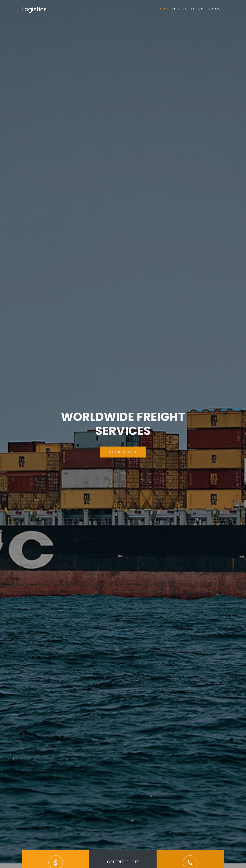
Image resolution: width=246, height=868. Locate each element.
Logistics (34, 9)
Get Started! (123, 455)
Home (164, 9)
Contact (215, 9)
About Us (179, 9)
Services (197, 9)
